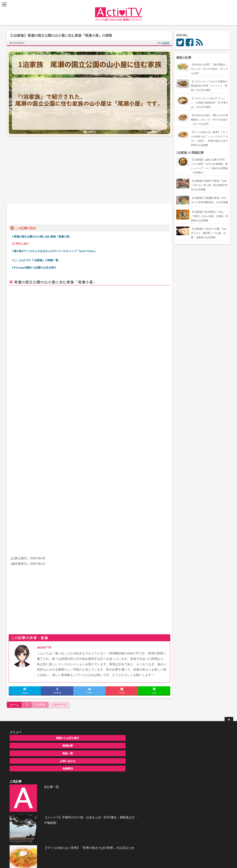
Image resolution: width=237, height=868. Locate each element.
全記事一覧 (111, 704)
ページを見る (154, 477)
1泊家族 (166, 43)
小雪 (115, 514)
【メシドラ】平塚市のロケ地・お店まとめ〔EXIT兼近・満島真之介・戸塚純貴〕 (127, 727)
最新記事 (40, 712)
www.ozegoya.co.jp (75, 472)
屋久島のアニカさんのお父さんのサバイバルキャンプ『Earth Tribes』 (56, 245)
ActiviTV (110, 810)
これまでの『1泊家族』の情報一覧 (37, 254)
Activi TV (45, 614)
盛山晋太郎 (70, 514)
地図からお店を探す (40, 705)
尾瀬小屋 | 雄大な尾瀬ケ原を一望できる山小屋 (100, 451)
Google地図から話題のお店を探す (36, 262)
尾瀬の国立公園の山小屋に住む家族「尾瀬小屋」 (43, 231)
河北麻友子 (56, 514)
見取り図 (84, 514)
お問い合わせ (40, 728)
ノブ (25, 514)
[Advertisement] (49, 170)
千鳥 (32, 514)
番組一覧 (40, 720)
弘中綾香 (42, 514)
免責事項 (40, 735)
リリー (95, 514)
